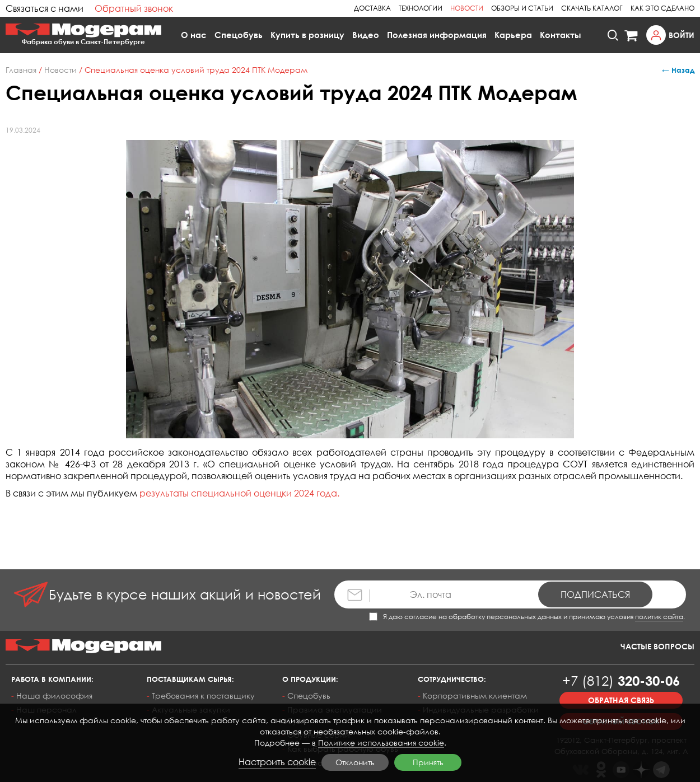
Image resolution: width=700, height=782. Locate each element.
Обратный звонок (134, 8)
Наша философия (54, 696)
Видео (366, 35)
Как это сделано (662, 8)
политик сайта (659, 617)
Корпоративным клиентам (475, 696)
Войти (682, 35)
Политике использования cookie (381, 743)
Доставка (372, 8)
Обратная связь (621, 700)
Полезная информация (437, 35)
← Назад (678, 70)
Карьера (513, 35)
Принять (428, 762)
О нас (194, 35)
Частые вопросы (657, 646)
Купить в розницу (307, 35)
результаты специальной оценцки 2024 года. (239, 493)
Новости (467, 8)
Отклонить (355, 762)
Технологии (421, 8)
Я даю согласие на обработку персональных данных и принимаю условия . (527, 617)
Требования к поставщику (203, 696)
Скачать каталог (592, 8)
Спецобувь (239, 35)
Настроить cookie (277, 762)
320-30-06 (621, 680)
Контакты (561, 35)
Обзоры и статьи (522, 8)
